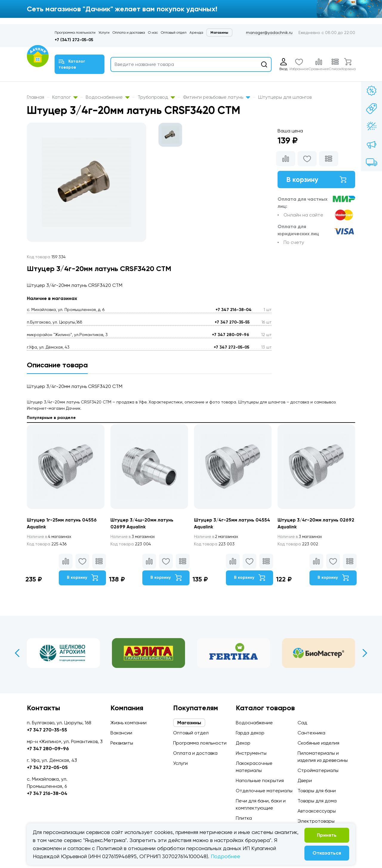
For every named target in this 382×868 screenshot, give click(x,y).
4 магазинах (50, 537)
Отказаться (327, 853)
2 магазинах (217, 537)
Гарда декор (250, 733)
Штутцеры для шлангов (285, 97)
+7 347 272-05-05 (231, 347)
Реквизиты (122, 743)
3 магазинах (134, 537)
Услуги (104, 33)
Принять (327, 835)
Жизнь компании (128, 723)
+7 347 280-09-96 (231, 335)
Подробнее (225, 856)
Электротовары (316, 821)
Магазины (219, 33)
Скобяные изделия (318, 743)
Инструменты (251, 753)
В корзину (316, 180)
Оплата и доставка (129, 33)
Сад (302, 723)
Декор (243, 743)
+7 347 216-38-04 (234, 310)
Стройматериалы (318, 770)
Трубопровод (156, 97)
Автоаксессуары (317, 811)
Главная (36, 97)
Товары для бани (317, 791)
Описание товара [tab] (57, 365)
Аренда (196, 33)
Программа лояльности (75, 33)
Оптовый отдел (174, 33)
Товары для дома (317, 801)
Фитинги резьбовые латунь (217, 97)
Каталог (65, 97)
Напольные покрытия (260, 780)
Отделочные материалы (264, 791)
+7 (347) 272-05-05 (74, 40)
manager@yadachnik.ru (269, 33)
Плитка (244, 818)
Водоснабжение (108, 97)
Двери (305, 780)
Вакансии (121, 733)
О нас (153, 33)
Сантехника (311, 733)
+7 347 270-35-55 (232, 322)
